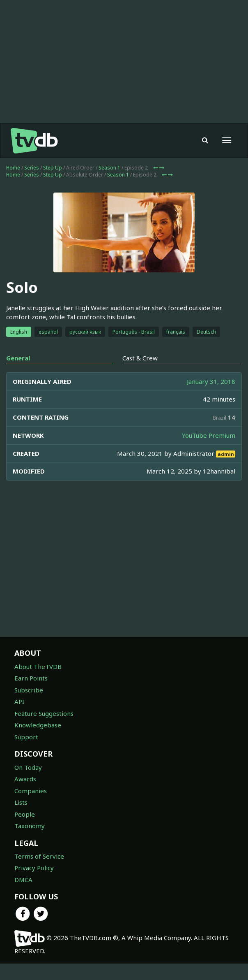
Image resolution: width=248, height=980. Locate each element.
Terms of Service (39, 856)
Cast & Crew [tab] (140, 358)
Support (26, 737)
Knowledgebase (38, 725)
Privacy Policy (34, 868)
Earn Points (31, 678)
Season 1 (109, 168)
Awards (25, 779)
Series (32, 168)
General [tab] (18, 358)
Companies (31, 791)
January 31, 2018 (211, 381)
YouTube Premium (209, 435)
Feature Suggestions (44, 713)
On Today (28, 767)
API (19, 701)
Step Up (53, 168)
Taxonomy (30, 826)
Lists (21, 802)
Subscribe (29, 690)
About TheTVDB (38, 666)
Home (13, 168)
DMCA (23, 880)
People (25, 814)
